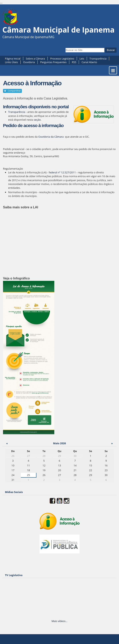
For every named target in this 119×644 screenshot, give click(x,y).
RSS (74, 62)
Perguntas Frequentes (53, 62)
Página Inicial (13, 59)
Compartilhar (14, 91)
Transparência (98, 59)
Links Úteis (11, 62)
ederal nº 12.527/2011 (63, 172)
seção (37, 120)
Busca (65, 47)
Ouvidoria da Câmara (51, 137)
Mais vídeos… (59, 621)
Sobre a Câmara (35, 59)
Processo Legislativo (62, 59)
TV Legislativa (14, 575)
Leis (82, 59)
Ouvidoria (29, 62)
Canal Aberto (89, 62)
